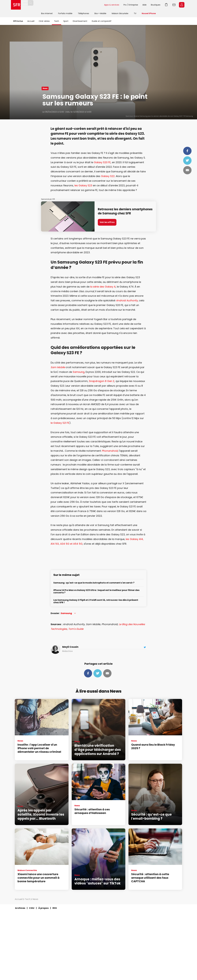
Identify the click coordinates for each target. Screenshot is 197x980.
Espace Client (182, 5)
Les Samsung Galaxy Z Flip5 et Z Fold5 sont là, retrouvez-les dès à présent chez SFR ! (96, 601)
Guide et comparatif (102, 21)
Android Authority (127, 300)
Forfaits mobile (65, 13)
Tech (57, 21)
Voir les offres (107, 222)
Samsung (79, 372)
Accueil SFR (16, 5)
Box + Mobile (100, 13)
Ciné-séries (44, 21)
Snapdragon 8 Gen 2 (102, 381)
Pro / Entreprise (131, 5)
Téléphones (83, 13)
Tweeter (187, 160)
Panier (166, 5)
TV (135, 13)
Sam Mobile (58, 367)
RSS (55, 908)
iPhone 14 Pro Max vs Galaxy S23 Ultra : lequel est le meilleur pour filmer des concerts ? (96, 592)
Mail (187, 170)
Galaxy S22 (108, 176)
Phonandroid (110, 451)
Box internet (47, 13)
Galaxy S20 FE (102, 162)
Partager (187, 151)
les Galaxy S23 (83, 185)
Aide (144, 5)
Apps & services (112, 5)
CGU (32, 908)
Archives (20, 908)
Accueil (31, 21)
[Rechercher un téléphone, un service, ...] (48, 5)
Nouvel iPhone (149, 13)
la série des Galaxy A (103, 287)
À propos (43, 908)
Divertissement (80, 21)
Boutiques (156, 5)
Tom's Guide (76, 629)
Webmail (174, 5)
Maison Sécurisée (120, 13)
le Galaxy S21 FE (60, 423)
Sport (66, 21)
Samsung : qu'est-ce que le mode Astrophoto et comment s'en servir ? (94, 583)
